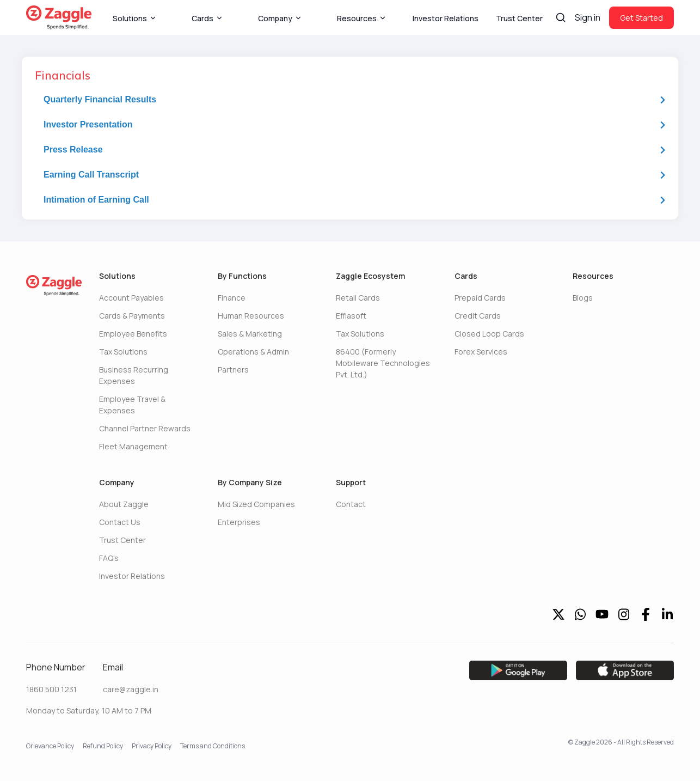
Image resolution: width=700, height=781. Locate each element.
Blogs (583, 298)
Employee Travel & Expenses (132, 405)
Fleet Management (133, 446)
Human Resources (251, 316)
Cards (207, 18)
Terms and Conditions (213, 746)
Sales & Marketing (250, 334)
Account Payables (131, 298)
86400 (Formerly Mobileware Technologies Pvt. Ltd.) (383, 363)
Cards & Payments (132, 316)
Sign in (588, 17)
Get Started (641, 18)
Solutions (135, 18)
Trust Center (519, 18)
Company (280, 18)
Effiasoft (351, 316)
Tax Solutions (123, 352)
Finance (232, 298)
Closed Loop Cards (489, 334)
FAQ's (109, 558)
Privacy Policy (152, 746)
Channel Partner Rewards (145, 428)
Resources (362, 18)
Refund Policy (103, 746)
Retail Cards (358, 298)
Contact (351, 504)
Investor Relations (446, 18)
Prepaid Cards (480, 298)
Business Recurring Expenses (134, 375)
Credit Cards (478, 316)
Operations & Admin (253, 352)
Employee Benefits (133, 334)
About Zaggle (124, 504)
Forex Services (481, 352)
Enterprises (239, 522)
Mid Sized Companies (256, 504)
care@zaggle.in (131, 689)
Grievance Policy (50, 746)
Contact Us (120, 522)
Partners (233, 370)
